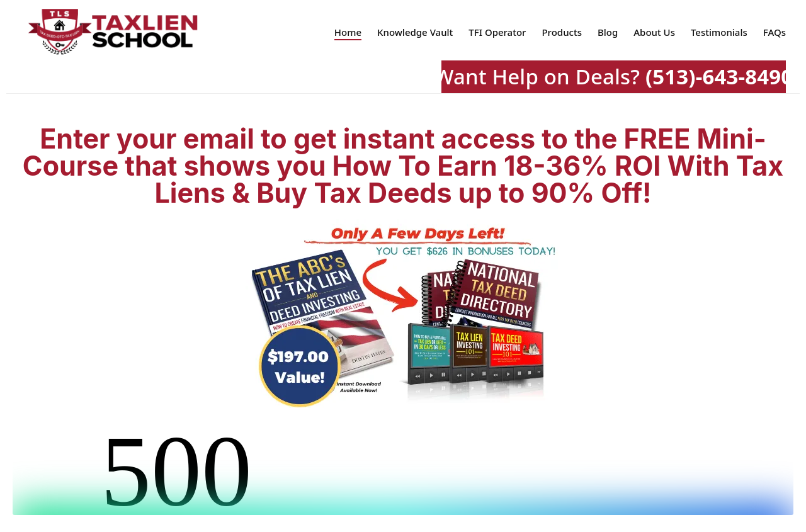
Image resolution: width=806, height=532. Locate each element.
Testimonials (719, 32)
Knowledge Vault (415, 32)
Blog (608, 32)
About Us (654, 32)
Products (561, 32)
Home (348, 32)
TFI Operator (497, 32)
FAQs (775, 32)
